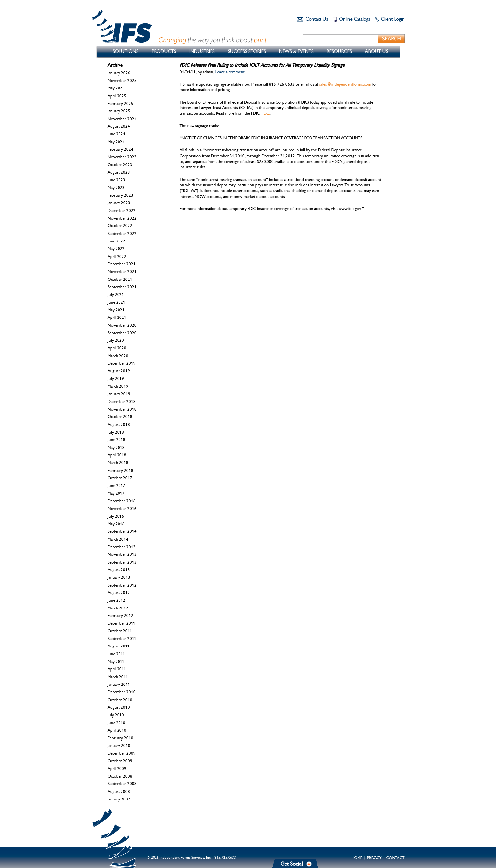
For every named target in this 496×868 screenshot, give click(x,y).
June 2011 (116, 654)
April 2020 (117, 348)
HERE (265, 113)
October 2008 (120, 776)
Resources (339, 52)
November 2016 (122, 509)
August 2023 (119, 172)
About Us (377, 52)
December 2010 (122, 692)
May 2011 (116, 662)
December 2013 (122, 547)
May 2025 (116, 88)
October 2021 (120, 280)
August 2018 (119, 425)
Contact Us (317, 19)
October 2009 (120, 761)
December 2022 (122, 211)
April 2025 (117, 96)
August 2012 (119, 593)
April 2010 (117, 730)
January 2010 (119, 746)
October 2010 (120, 700)
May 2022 (116, 249)
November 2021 (122, 272)
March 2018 (118, 463)
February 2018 (120, 471)
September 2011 (122, 639)
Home (357, 858)
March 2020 (118, 356)
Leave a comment (230, 72)
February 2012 (120, 616)
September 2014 (122, 531)
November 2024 (122, 119)
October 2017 (120, 478)
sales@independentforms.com (345, 84)
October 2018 (120, 417)
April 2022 (117, 257)
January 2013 (119, 577)
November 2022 (122, 218)
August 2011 (119, 646)
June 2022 (117, 241)
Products (164, 52)
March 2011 (118, 677)
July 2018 (116, 432)
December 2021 (122, 264)
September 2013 (122, 562)
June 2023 (117, 180)
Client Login (393, 19)
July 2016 (116, 516)
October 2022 (120, 226)
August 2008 (119, 792)
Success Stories (247, 52)
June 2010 (117, 723)
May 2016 (116, 524)
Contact (395, 858)
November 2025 (122, 81)
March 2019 (118, 386)
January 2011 (119, 685)
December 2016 (122, 501)
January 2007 (119, 799)
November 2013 (122, 554)
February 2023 (120, 195)
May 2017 (116, 493)
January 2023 (119, 203)
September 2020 (122, 333)
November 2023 (122, 157)
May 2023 (116, 188)
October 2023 (120, 165)
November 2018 (122, 409)
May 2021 (116, 310)
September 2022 (122, 234)
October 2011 (120, 631)
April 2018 (117, 455)
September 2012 (122, 585)
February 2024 (120, 149)
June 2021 (117, 302)
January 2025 (119, 111)
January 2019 (119, 394)
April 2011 (117, 669)
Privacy (374, 858)
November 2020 (122, 325)
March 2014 (118, 539)
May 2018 (116, 448)
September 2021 (122, 287)
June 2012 (117, 600)
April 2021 (117, 318)
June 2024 (117, 134)
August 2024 (119, 126)
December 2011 (121, 623)
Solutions (126, 52)
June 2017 (117, 486)
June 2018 (117, 440)
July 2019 (116, 379)
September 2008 (122, 784)
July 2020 (116, 340)
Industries (202, 52)
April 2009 (117, 769)
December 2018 (122, 402)
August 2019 (119, 371)
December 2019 (122, 363)
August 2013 (119, 570)
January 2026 (119, 73)
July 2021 (116, 295)
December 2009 (122, 753)
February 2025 (120, 104)
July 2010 (116, 715)
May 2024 (116, 142)
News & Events (296, 52)
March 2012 (118, 608)
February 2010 (120, 738)
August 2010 (119, 707)
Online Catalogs (355, 19)
